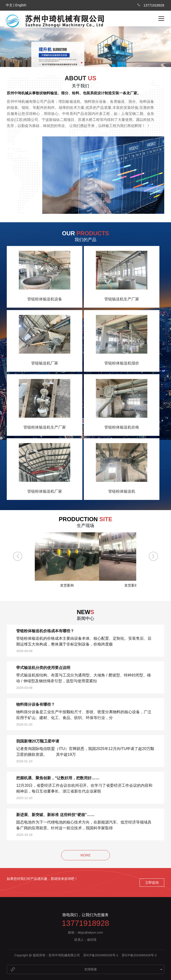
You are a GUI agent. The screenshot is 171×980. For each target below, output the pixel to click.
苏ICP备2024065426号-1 (101, 955)
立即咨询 (152, 883)
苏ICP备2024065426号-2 (139, 955)
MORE (85, 855)
